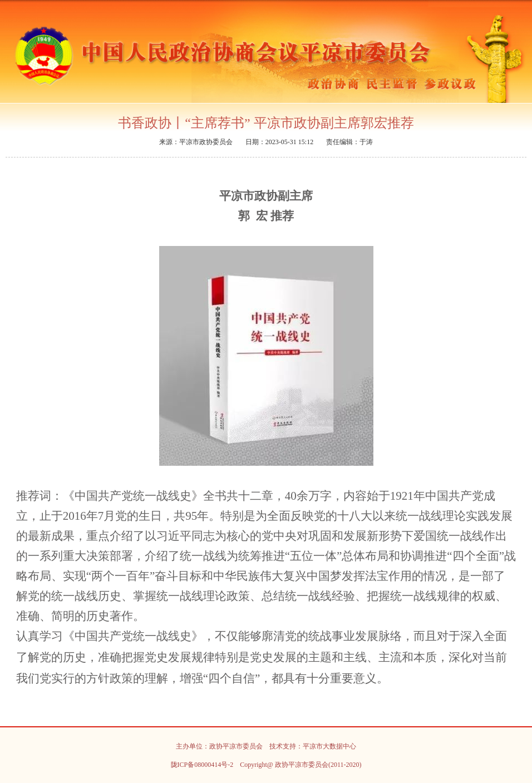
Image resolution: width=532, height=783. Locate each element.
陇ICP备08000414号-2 (202, 765)
